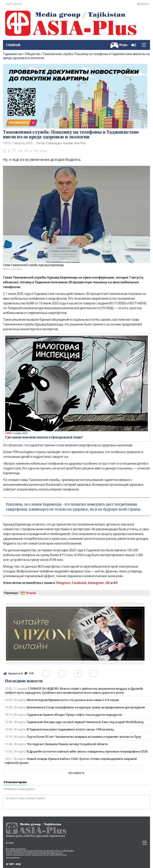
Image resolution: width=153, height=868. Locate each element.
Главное (13, 45)
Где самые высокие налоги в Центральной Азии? (44, 437)
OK (108, 583)
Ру (7, 4)
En (18, 4)
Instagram (96, 583)
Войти (143, 4)
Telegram (63, 583)
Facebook (79, 583)
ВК (115, 583)
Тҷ (13, 4)
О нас (10, 843)
